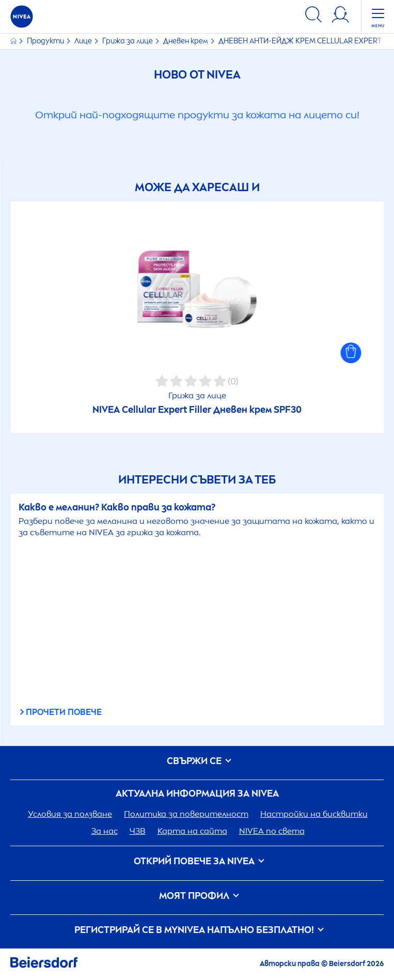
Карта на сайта (192, 831)
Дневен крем (186, 41)
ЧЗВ (138, 831)
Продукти (46, 41)
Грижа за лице (128, 41)
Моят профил (197, 896)
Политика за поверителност (186, 814)
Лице (84, 41)
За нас (105, 831)
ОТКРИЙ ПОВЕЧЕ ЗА (197, 861)
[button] (351, 353)
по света (272, 831)
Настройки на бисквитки (314, 814)
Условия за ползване (70, 814)
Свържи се (197, 761)
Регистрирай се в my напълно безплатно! (197, 930)
